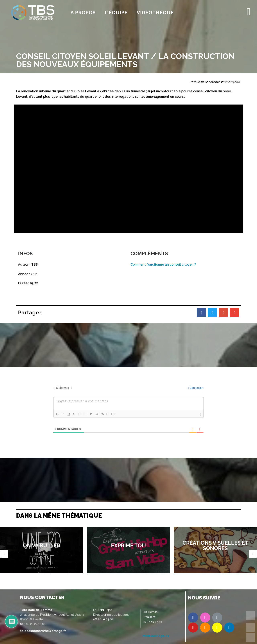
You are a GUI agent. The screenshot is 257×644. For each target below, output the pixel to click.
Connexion (195, 388)
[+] (113, 414)
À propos (83, 13)
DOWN (250, 637)
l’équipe (116, 13)
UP (250, 627)
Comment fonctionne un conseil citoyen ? (163, 265)
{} (108, 414)
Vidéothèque (155, 13)
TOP (250, 615)
